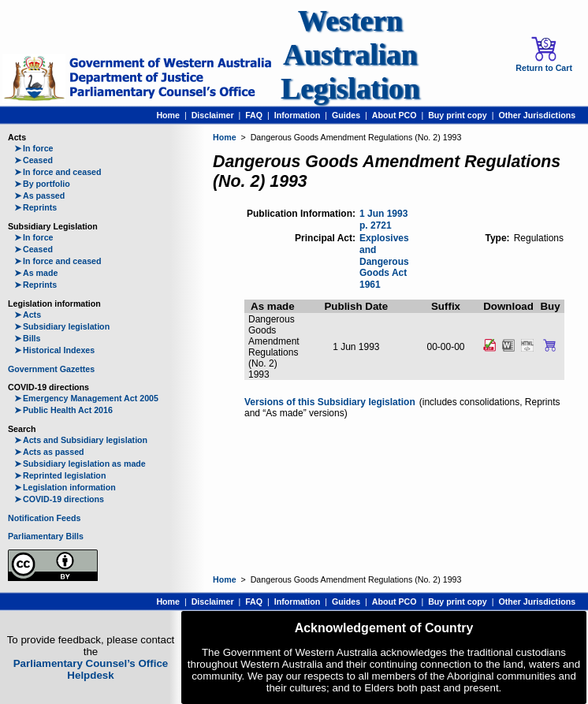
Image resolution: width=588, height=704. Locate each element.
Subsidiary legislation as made (80, 464)
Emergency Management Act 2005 (86, 398)
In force (34, 148)
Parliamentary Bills (46, 536)
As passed (39, 196)
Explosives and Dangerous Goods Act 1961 (384, 261)
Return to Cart (544, 54)
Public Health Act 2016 (63, 410)
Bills (28, 338)
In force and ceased (58, 172)
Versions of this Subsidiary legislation (330, 402)
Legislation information (65, 487)
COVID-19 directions (59, 499)
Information (298, 115)
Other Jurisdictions (537, 115)
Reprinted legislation (60, 475)
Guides (346, 115)
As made (36, 273)
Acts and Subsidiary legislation (81, 440)
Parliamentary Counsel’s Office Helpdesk (91, 669)
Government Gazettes (51, 369)
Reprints (35, 207)
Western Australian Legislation (350, 55)
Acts (28, 315)
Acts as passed (49, 452)
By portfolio (42, 184)
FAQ (254, 115)
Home (168, 115)
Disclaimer (213, 115)
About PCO (394, 115)
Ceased (33, 160)
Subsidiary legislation (62, 326)
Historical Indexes (54, 350)
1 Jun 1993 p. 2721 (383, 220)
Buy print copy (458, 115)
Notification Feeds (44, 518)
